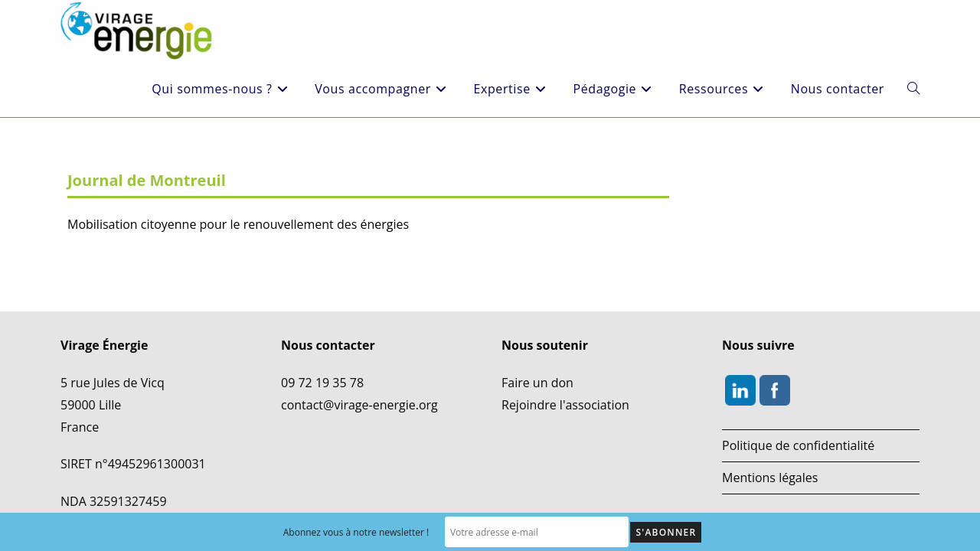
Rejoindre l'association (565, 367)
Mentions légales (770, 440)
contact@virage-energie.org (359, 367)
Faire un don (537, 345)
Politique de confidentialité (798, 408)
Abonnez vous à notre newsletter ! (356, 532)
